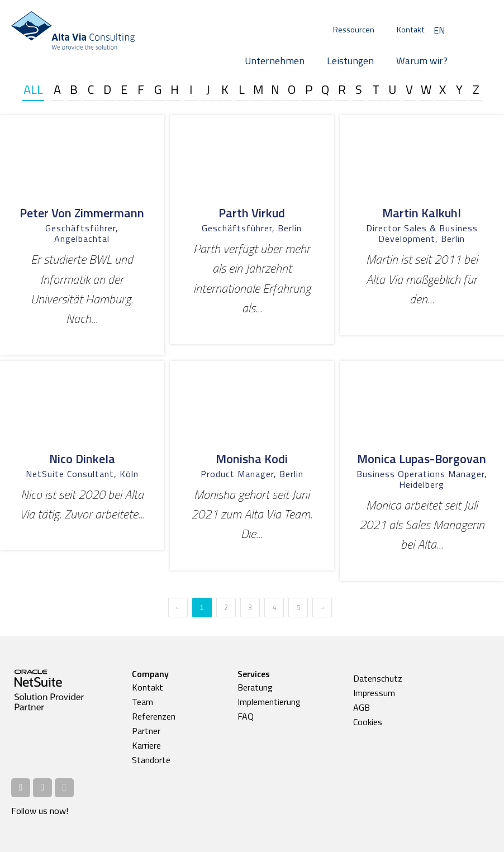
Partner (146, 731)
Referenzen (154, 716)
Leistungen (350, 61)
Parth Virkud (252, 213)
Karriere (146, 745)
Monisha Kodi (252, 459)
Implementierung (269, 702)
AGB (362, 707)
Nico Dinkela (82, 459)
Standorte (151, 760)
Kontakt (411, 30)
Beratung (255, 687)
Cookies (368, 722)
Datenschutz (378, 678)
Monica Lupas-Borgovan (422, 459)
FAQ (246, 716)
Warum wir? (422, 61)
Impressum (374, 693)
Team (142, 702)
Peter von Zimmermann (82, 213)
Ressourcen (354, 30)
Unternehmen (275, 61)
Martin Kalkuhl (422, 213)
